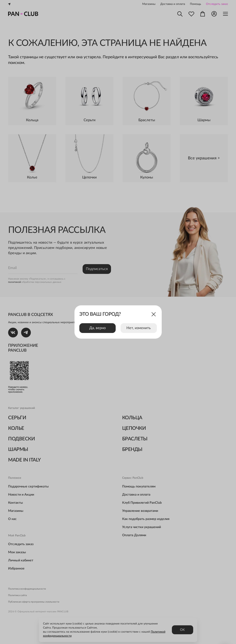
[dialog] (118, 322)
